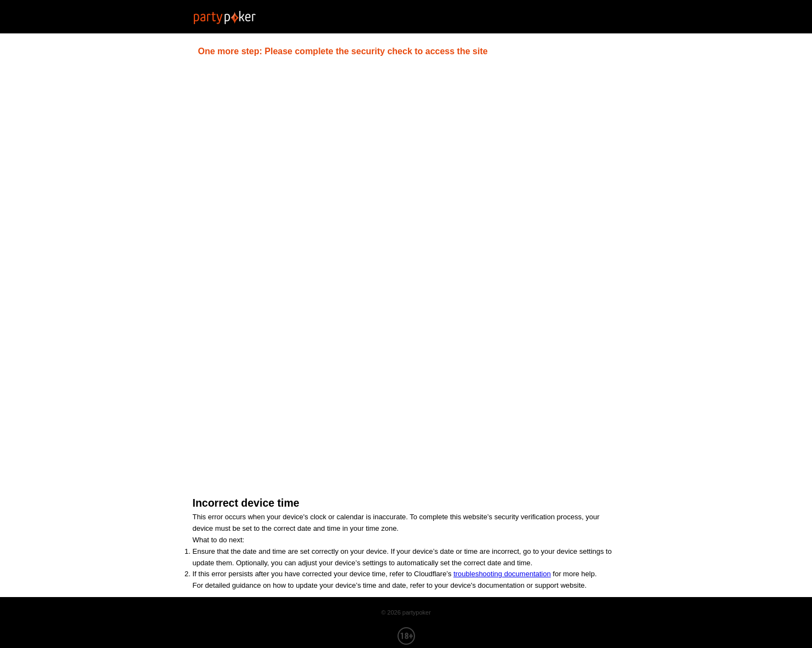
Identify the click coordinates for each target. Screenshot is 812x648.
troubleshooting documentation (502, 574)
